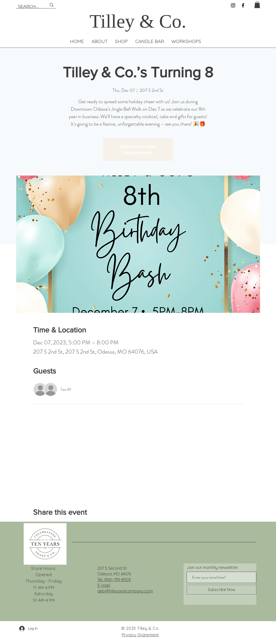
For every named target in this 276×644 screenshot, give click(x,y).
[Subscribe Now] (221, 590)
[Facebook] (243, 5)
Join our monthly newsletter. (212, 567)
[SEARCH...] (29, 7)
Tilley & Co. (138, 21)
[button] (257, 5)
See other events (138, 152)
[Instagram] (233, 5)
